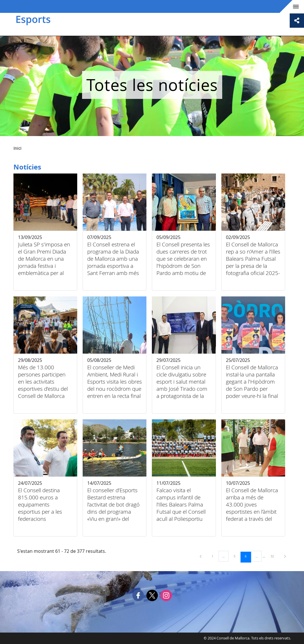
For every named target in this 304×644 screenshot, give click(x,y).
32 (274, 556)
